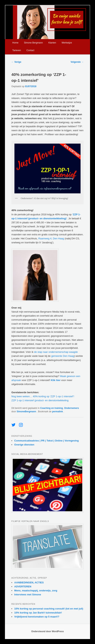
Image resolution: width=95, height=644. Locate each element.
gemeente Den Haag (63, 356)
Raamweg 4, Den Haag (51, 238)
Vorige (16, 62)
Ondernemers (71, 408)
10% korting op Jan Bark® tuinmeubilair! (38, 613)
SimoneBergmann (27, 412)
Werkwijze (67, 43)
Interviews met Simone (28, 595)
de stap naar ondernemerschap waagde (56, 352)
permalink (58, 412)
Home (15, 43)
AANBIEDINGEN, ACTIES (29, 582)
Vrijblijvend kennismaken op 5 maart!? (37, 617)
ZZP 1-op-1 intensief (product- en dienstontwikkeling (40, 400)
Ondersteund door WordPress (47, 631)
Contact (30, 50)
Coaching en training (51, 408)
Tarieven (17, 50)
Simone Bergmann (33, 43)
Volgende (77, 62)
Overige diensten (24, 445)
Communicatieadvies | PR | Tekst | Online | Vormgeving (46, 441)
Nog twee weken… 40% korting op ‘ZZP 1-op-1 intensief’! (43, 396)
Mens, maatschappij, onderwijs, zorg (36, 591)
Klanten (52, 43)
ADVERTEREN (23, 587)
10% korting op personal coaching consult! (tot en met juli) (49, 609)
